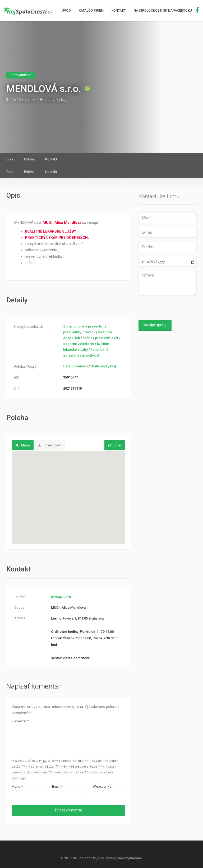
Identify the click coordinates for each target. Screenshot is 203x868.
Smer (115, 445)
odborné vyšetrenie (79, 344)
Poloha (29, 159)
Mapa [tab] (23, 445)
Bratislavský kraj (54, 100)
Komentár (20, 721)
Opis (10, 159)
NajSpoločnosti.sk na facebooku (166, 11)
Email (57, 788)
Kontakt (119, 11)
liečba (87, 338)
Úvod (66, 11)
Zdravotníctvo (74, 326)
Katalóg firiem (91, 11)
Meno (17, 788)
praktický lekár (107, 338)
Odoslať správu (155, 325)
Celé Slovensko (24, 100)
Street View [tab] (50, 445)
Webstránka (102, 788)
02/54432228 (61, 597)
